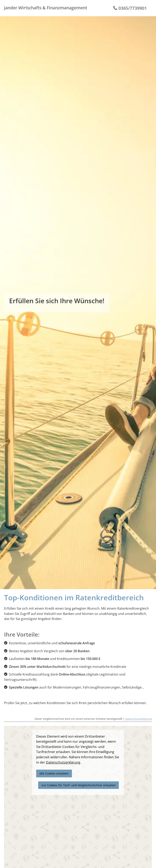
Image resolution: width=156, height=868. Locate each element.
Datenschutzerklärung (139, 719)
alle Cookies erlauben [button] (54, 773)
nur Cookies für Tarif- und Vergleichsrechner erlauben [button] (79, 785)
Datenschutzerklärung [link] (63, 762)
